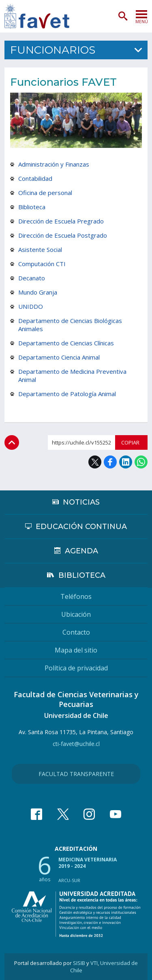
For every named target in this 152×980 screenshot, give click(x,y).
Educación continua (81, 527)
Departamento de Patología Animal (67, 394)
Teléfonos (76, 596)
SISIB (79, 963)
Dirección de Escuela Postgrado (63, 235)
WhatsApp (141, 462)
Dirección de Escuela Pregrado (61, 221)
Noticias (81, 502)
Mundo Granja (38, 292)
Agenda (81, 551)
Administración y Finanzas (54, 164)
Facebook (110, 462)
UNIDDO (31, 306)
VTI (94, 963)
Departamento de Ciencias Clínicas (66, 343)
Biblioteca (32, 207)
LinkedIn (126, 462)
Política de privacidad (76, 668)
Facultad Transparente (76, 774)
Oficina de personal (45, 193)
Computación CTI (42, 264)
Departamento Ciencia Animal (59, 357)
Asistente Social (40, 249)
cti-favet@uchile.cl (76, 744)
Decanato (32, 278)
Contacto (76, 632)
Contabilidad (35, 178)
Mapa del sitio (76, 650)
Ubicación (76, 614)
